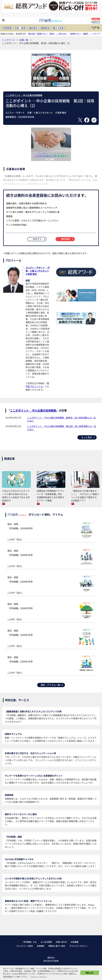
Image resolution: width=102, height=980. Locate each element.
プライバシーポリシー (79, 946)
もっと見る (88, 437)
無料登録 (96, 19)
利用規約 (41, 946)
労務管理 (7, 28)
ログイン (96, 22)
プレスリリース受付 (25, 946)
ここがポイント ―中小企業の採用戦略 (24, 95)
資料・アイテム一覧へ (52, 685)
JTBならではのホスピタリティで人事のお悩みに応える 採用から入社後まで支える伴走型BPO (16, 496)
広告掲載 (75, 942)
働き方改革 (58, 28)
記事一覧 (24, 40)
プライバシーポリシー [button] (39, 977)
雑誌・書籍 (51, 532)
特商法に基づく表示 (57, 946)
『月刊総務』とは (29, 942)
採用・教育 (20, 28)
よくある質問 (46, 942)
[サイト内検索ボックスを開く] (98, 28)
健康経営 (45, 28)
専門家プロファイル (37, 385)
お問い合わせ (61, 942)
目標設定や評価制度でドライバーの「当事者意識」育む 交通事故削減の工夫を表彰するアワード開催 (51, 496)
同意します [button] (90, 973)
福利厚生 (33, 28)
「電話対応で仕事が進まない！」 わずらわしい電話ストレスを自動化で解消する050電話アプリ (85, 496)
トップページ (8, 40)
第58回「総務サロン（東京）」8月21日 (47, 34)
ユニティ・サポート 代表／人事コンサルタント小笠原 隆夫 (38, 271)
